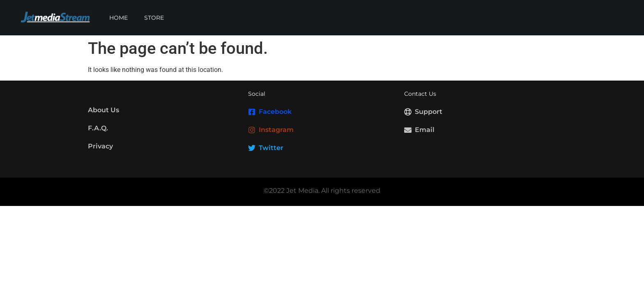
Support (429, 112)
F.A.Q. (98, 128)
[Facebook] (252, 112)
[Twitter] (252, 148)
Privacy (100, 146)
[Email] (408, 130)
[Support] (408, 112)
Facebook (275, 112)
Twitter (271, 148)
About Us (103, 110)
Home (118, 18)
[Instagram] (252, 130)
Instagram (276, 130)
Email (425, 130)
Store (154, 18)
